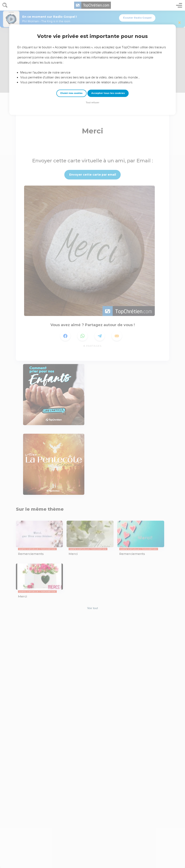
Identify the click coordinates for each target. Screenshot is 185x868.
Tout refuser (92, 103)
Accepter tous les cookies (108, 93)
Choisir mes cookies (71, 93)
